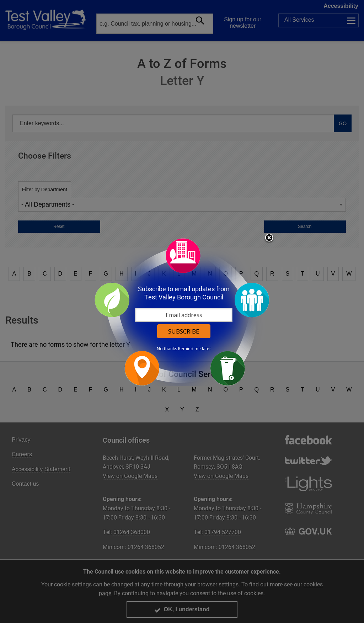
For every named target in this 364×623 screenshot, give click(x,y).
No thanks (167, 349)
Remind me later (195, 349)
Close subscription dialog (269, 238)
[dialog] (182, 312)
